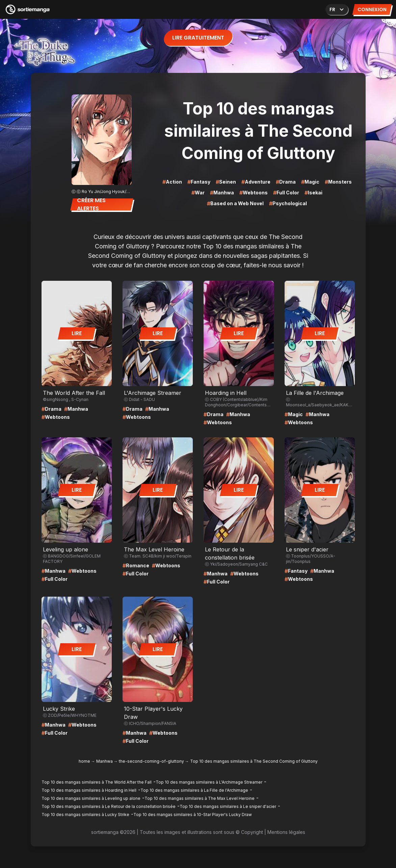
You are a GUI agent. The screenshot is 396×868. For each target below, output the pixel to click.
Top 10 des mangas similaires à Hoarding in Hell (89, 790)
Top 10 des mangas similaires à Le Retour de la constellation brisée (109, 806)
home (84, 761)
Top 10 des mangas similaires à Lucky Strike (85, 815)
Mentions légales (286, 832)
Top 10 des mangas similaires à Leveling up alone (91, 798)
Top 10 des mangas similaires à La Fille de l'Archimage (194, 790)
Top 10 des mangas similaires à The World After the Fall (97, 782)
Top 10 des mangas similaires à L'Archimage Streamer (209, 782)
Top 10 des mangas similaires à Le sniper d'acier (228, 806)
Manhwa (104, 761)
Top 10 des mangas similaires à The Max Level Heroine (200, 798)
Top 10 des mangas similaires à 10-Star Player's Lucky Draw (193, 815)
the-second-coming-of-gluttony (151, 761)
